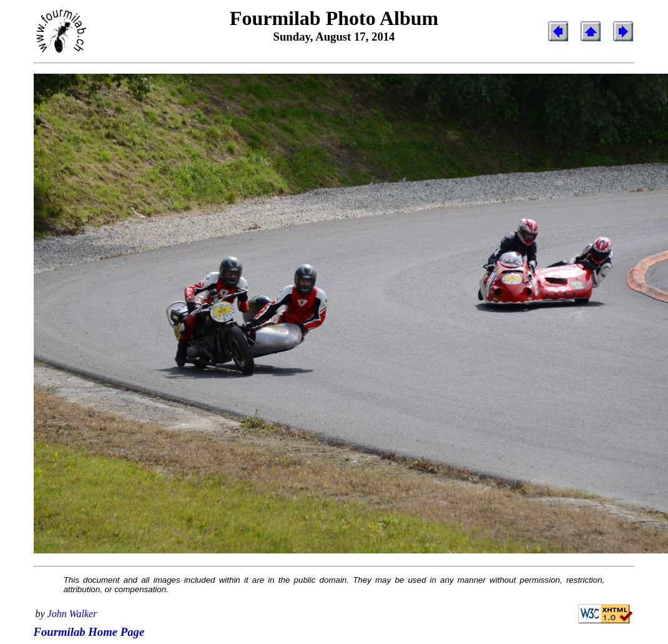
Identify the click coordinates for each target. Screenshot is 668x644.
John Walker (72, 614)
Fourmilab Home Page (89, 632)
